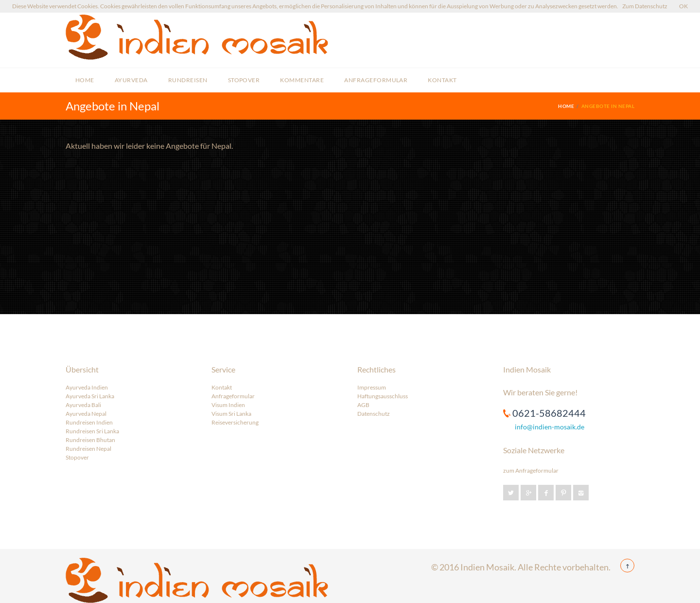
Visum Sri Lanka (231, 414)
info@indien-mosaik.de (550, 427)
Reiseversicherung (235, 422)
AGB (363, 405)
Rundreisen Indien (89, 422)
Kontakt (442, 80)
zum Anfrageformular (531, 470)
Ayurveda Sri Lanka (90, 396)
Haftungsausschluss (383, 396)
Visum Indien (228, 405)
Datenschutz (374, 414)
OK (683, 6)
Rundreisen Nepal (88, 449)
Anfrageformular (376, 80)
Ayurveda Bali (83, 405)
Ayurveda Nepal (86, 414)
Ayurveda (131, 80)
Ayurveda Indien (87, 387)
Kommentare (302, 80)
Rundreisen (188, 80)
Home (85, 80)
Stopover (244, 80)
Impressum (372, 387)
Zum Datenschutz (645, 6)
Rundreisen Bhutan (90, 440)
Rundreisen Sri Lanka (92, 431)
